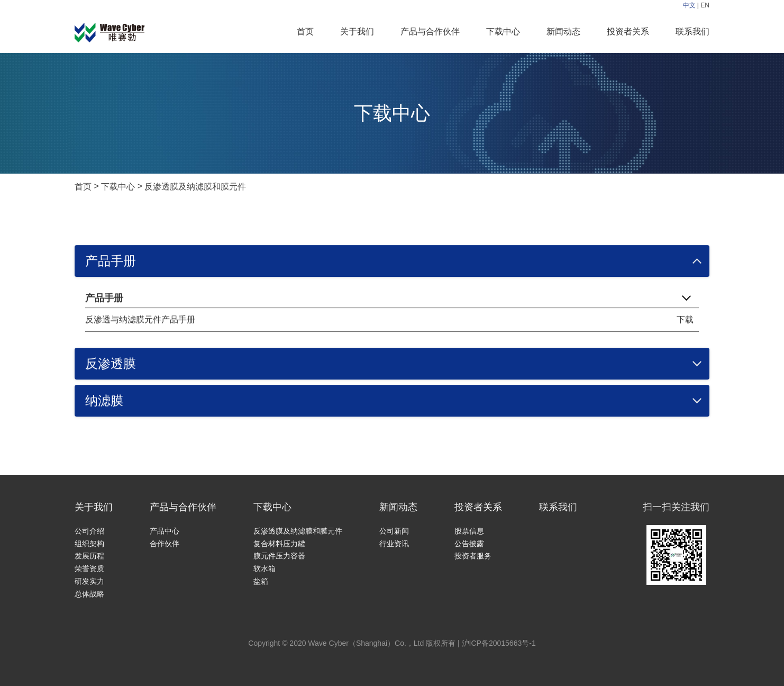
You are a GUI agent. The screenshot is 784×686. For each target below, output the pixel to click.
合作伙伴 (165, 544)
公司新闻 (394, 531)
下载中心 (503, 31)
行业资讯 (394, 544)
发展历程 (89, 556)
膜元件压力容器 (279, 556)
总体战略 (89, 594)
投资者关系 (628, 31)
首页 (305, 31)
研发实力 (89, 581)
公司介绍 (89, 531)
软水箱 (265, 568)
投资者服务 (473, 556)
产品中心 (165, 531)
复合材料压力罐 (279, 544)
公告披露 (469, 544)
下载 (685, 319)
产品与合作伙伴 (430, 31)
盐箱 (261, 581)
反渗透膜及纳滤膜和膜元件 (195, 187)
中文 (689, 5)
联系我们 (692, 31)
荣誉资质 (89, 568)
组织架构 (89, 544)
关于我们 (357, 31)
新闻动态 (563, 31)
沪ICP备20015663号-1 (499, 643)
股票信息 (469, 531)
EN (705, 5)
